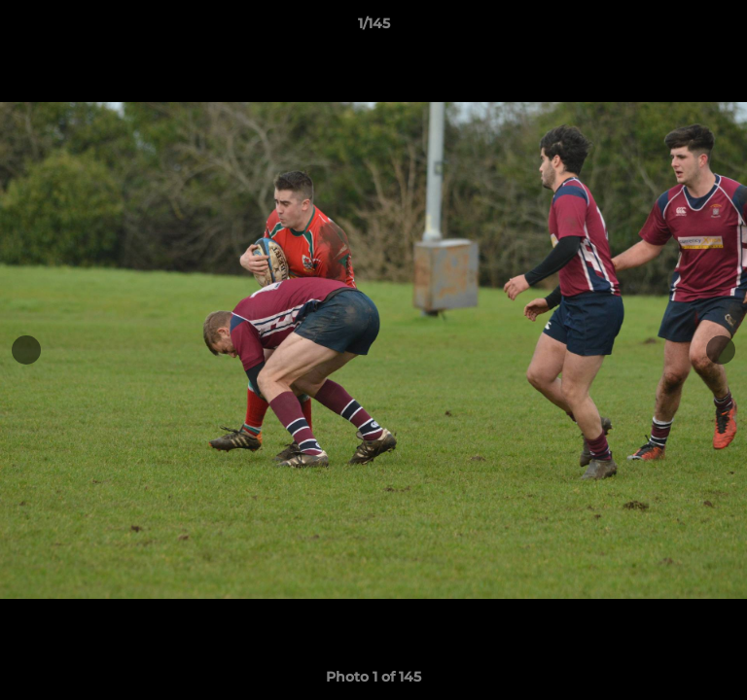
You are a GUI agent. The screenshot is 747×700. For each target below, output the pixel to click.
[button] (724, 28)
